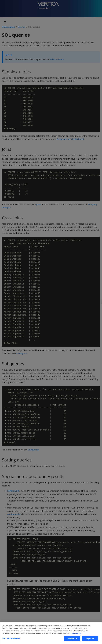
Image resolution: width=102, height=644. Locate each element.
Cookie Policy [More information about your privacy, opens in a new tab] (76, 636)
